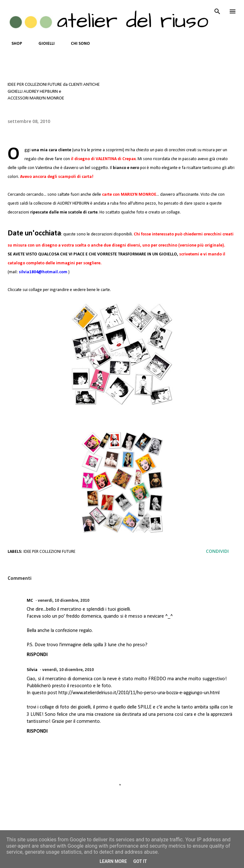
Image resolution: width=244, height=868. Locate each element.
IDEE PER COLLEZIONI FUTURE (49, 552)
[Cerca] (217, 11)
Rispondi (37, 655)
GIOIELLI (43, 44)
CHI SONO (77, 44)
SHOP (13, 44)
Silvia (32, 670)
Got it (140, 861)
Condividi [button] (217, 551)
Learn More (113, 861)
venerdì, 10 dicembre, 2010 (64, 601)
